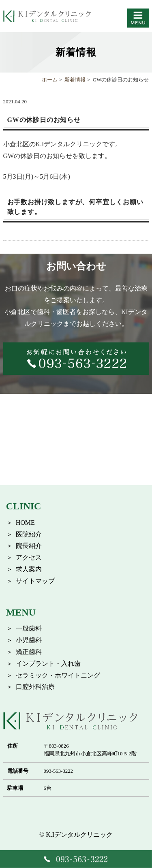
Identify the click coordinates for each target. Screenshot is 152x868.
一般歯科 (29, 628)
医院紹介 (29, 534)
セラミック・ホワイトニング (58, 675)
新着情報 (75, 80)
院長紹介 (29, 546)
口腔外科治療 (35, 687)
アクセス (29, 557)
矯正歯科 (29, 652)
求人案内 (29, 569)
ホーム (50, 80)
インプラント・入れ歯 (48, 664)
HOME (25, 523)
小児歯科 (29, 640)
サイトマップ (35, 581)
